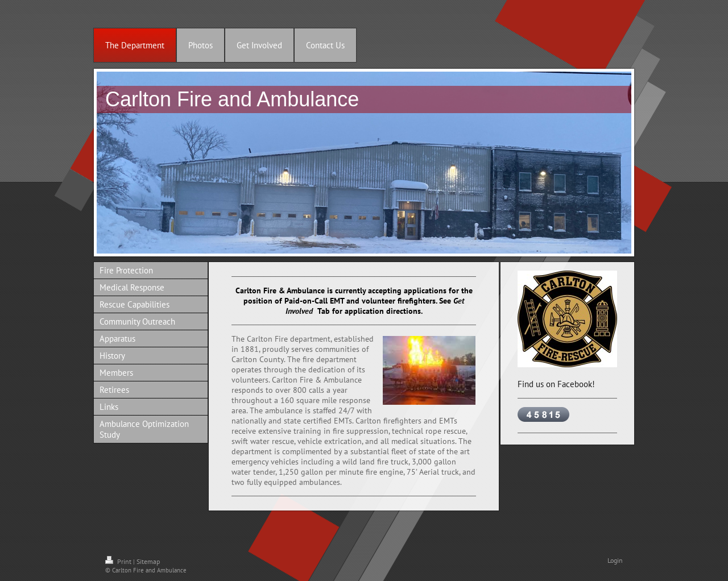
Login (615, 560)
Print (119, 561)
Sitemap (148, 561)
